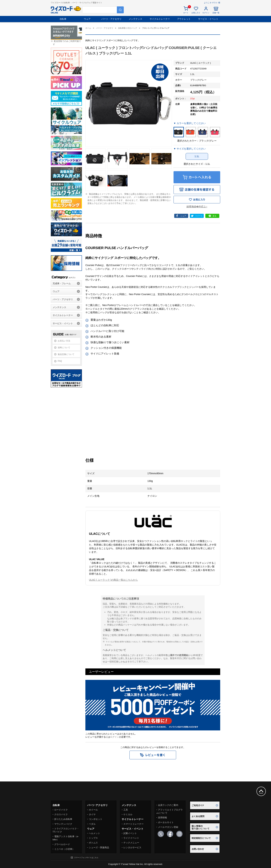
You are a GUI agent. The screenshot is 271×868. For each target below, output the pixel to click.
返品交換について (66, 354)
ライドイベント (131, 838)
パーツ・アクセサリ (111, 19)
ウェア (87, 19)
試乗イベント (130, 833)
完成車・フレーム (62, 283)
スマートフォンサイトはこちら (86, 858)
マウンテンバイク (63, 824)
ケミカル (128, 814)
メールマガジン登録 (168, 827)
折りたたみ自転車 (63, 819)
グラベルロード (62, 844)
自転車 (63, 19)
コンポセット (96, 819)
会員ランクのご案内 (168, 805)
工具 (126, 810)
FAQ (60, 361)
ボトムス (93, 843)
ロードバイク (61, 810)
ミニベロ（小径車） (64, 849)
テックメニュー (131, 843)
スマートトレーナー (134, 824)
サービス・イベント (208, 19)
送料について (64, 348)
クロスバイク (61, 814)
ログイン (115, 737)
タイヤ (92, 814)
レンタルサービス (132, 847)
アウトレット (184, 19)
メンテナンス (135, 19)
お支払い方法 (64, 341)
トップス (93, 838)
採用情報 (162, 818)
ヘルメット (94, 833)
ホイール (93, 810)
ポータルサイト (166, 822)
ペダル (92, 824)
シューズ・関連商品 (99, 847)
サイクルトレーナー (160, 19)
